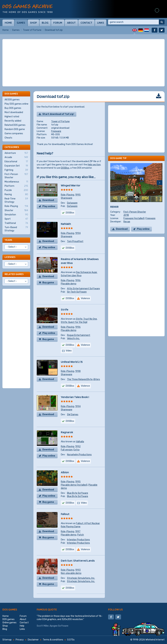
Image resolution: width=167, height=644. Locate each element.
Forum (58, 23)
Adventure (16, 153)
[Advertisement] (83, 63)
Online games (9, 623)
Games (21, 23)
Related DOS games (15, 125)
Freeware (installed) (134, 218)
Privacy (20, 640)
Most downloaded (14, 112)
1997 (78, 532)
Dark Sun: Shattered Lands (78, 561)
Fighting (16, 170)
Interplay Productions (78, 540)
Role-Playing (68, 195)
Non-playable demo (71, 573)
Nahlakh (66, 224)
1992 (78, 446)
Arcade (16, 157)
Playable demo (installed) (74, 485)
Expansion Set (16, 166)
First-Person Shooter (135, 212)
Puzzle (16, 190)
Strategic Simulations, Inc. (81, 578)
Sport (16, 219)
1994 (78, 233)
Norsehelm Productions (79, 455)
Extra (76, 450)
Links (101, 23)
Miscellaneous (16, 182)
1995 (78, 195)
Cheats (8, 138)
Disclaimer (33, 640)
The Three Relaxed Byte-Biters (83, 379)
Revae (127, 222)
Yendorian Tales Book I (75, 397)
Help (22, 626)
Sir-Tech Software (77, 292)
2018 (126, 215)
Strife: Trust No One (86, 319)
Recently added (13, 121)
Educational (16, 162)
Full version (67, 450)
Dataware (72, 203)
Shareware (67, 198)
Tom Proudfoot (75, 241)
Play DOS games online (16, 104)
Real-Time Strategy (16, 200)
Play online (49, 206)
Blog (45, 23)
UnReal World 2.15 (72, 362)
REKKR (114, 207)
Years (8, 240)
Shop (33, 23)
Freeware (56, 131)
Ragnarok (67, 432)
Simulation (16, 215)
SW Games (73, 415)
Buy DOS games (13, 108)
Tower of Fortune (32, 30)
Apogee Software (59, 626)
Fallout (65, 514)
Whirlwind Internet (155, 640)
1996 (78, 280)
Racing (16, 195)
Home (8, 23)
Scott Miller (43, 626)
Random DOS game (15, 129)
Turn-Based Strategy (16, 229)
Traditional (16, 223)
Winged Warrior (71, 185)
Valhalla (80, 442)
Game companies (14, 134)
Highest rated (12, 117)
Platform (16, 186)
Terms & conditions (53, 640)
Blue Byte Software (78, 493)
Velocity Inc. (73, 338)
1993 (78, 570)
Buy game (48, 283)
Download (48, 200)
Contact (86, 23)
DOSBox (65, 168)
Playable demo (69, 284)
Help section (94, 165)
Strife (65, 309)
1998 (78, 371)
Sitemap (7, 640)
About (71, 23)
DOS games (10, 609)
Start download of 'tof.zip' (58, 114)
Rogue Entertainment (79, 335)
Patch (81, 535)
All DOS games (12, 100)
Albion (65, 472)
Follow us (115, 609)
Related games (14, 274)
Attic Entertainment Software (83, 289)
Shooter (16, 210)
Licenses (10, 257)
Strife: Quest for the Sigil (74, 322)
